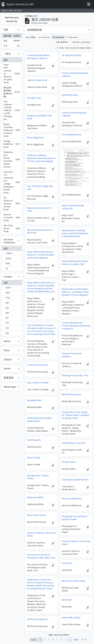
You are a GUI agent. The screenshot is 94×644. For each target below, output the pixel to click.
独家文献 (12, 36)
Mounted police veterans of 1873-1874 (40, 231)
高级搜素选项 (34, 30)
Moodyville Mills (34, 400)
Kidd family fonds (70, 95)
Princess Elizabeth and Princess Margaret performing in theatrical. (76, 326)
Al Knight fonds (34, 98)
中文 (12, 46)
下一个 (84, 640)
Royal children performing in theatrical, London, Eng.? (75, 263)
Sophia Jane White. (36, 497)
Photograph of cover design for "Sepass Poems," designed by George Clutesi (76, 415)
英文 (12, 41)
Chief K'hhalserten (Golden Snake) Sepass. (39, 420)
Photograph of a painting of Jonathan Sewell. (75, 518)
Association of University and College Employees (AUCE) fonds (12, 182)
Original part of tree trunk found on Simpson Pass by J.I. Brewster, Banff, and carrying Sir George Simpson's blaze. (41, 584)
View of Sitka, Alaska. (71, 618)
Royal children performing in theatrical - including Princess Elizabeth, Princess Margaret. (75, 292)
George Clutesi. (69, 462)
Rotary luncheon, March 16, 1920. (40, 209)
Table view (71, 37)
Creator (8, 277)
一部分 (7, 54)
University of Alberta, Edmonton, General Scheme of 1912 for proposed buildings (41, 158)
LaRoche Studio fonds (37, 80)
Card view (58, 37)
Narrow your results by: (12, 19)
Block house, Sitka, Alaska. (74, 581)
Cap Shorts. (67, 563)
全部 (6, 60)
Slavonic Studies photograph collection (75, 74)
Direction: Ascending (81, 42)
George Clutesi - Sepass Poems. (38, 477)
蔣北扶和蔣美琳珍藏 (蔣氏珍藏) (12, 92)
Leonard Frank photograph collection (74, 114)
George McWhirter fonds (12, 144)
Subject (8, 359)
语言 (6, 30)
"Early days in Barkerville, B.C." (76, 480)
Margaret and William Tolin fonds (39, 117)
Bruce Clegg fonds (35, 138)
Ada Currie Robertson (72, 499)
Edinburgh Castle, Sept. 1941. (75, 375)
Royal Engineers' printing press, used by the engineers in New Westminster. (75, 233)
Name (7, 341)
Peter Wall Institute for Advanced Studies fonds (12, 74)
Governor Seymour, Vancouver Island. (41, 534)
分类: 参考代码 (62, 42)
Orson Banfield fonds (72, 135)
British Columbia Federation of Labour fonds (12, 130)
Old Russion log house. (38, 619)
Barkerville (67, 600)
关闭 (35, 16)
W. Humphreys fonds (72, 55)
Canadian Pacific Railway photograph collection (38, 57)
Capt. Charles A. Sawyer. (38, 383)
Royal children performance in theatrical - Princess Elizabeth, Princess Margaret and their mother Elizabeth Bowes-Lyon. (41, 287)
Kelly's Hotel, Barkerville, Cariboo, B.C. (73, 207)
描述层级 (8, 378)
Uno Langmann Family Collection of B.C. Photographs (12, 110)
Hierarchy (44, 37)
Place (7, 350)
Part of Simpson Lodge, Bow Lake (40, 188)
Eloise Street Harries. (37, 515)
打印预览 (31, 37)
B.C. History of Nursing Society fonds (12, 204)
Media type (10, 387)
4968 (76, 640)
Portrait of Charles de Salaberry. (72, 355)
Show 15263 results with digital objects (74, 48)
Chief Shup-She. (34, 440)
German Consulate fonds (12, 217)
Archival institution (9, 241)
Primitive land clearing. (38, 365)
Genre (7, 368)
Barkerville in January (71, 394)
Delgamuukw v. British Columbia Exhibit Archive (12, 159)
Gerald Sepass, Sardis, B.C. (74, 443)
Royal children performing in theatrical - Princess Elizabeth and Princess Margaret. (41, 255)
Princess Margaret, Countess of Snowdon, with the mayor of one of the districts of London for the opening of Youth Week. (41, 330)
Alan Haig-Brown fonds (12, 228)
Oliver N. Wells (34, 458)
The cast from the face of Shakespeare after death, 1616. (41, 556)
